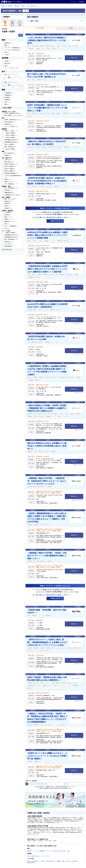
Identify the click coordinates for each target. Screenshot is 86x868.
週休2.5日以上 (9, 162)
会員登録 (81, 2)
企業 (6, 52)
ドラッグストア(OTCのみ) (12, 50)
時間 (20, 24)
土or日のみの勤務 (10, 149)
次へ (66, 784)
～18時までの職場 (10, 138)
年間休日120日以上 (11, 164)
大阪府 (23, 6)
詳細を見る (74, 58)
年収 (11, 75)
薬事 (6, 104)
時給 (11, 82)
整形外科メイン (9, 221)
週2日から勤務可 (10, 169)
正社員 (8, 61)
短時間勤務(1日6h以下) (11, 142)
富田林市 (29, 841)
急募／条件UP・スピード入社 (13, 115)
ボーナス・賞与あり (11, 127)
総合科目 (8, 215)
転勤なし (8, 179)
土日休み (8, 160)
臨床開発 (8, 100)
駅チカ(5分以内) (10, 153)
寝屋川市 (35, 841)
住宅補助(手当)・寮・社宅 (13, 195)
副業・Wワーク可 (10, 199)
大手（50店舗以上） (11, 184)
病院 (7, 45)
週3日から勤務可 (10, 171)
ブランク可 (8, 244)
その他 (7, 55)
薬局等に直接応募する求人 (13, 113)
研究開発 (8, 97)
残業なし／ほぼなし (11, 131)
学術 (6, 102)
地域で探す (17, 6)
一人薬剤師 (8, 212)
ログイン (74, 2)
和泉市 (50, 841)
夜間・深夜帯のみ (10, 147)
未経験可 (8, 208)
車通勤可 (8, 155)
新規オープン (9, 182)
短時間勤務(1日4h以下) (11, 140)
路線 (12, 24)
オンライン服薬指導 (11, 226)
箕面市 (55, 841)
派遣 (6, 66)
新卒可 (7, 206)
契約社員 (8, 63)
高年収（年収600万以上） (13, 120)
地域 (5, 24)
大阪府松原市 (33, 21)
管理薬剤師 (8, 95)
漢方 (6, 224)
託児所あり (8, 190)
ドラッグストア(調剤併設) (13, 48)
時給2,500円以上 (10, 122)
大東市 (46, 841)
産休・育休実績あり (11, 188)
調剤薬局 (8, 43)
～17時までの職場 (10, 135)
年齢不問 (8, 204)
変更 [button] (21, 35)
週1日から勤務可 (10, 166)
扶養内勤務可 (9, 246)
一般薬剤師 (9, 93)
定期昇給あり (9, 124)
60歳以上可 (8, 201)
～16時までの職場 (10, 133)
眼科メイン (8, 217)
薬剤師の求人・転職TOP (7, 6)
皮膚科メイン (9, 219)
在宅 (7, 228)
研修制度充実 (9, 193)
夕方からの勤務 (9, 144)
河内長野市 (41, 841)
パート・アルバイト (11, 68)
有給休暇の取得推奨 (11, 173)
